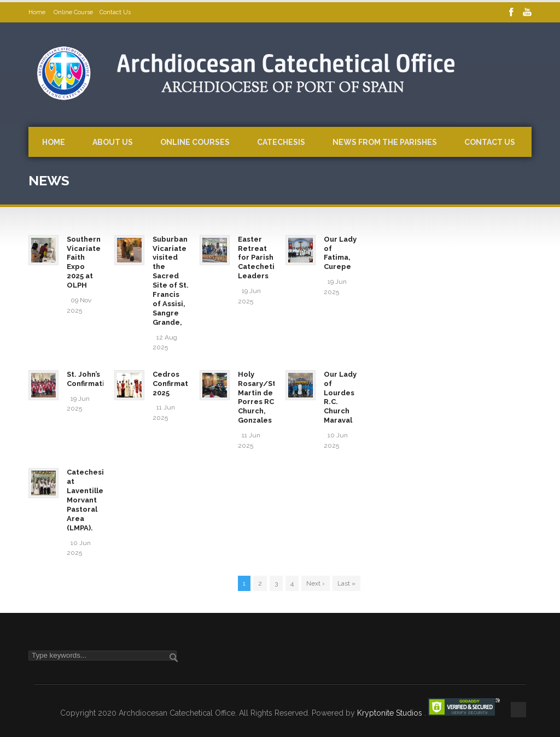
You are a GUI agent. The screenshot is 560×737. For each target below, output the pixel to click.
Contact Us (115, 12)
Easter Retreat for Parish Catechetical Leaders (262, 258)
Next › (316, 583)
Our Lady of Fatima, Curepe (340, 253)
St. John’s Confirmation (90, 379)
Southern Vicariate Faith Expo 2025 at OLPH (84, 262)
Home (38, 12)
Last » (346, 583)
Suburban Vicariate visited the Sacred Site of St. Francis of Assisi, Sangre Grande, (171, 281)
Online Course (73, 12)
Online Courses (195, 142)
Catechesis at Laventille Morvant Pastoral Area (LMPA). (87, 500)
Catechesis (281, 142)
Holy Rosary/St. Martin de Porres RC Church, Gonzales (258, 397)
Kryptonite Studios (391, 713)
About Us (113, 142)
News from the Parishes (385, 142)
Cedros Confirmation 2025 (176, 384)
